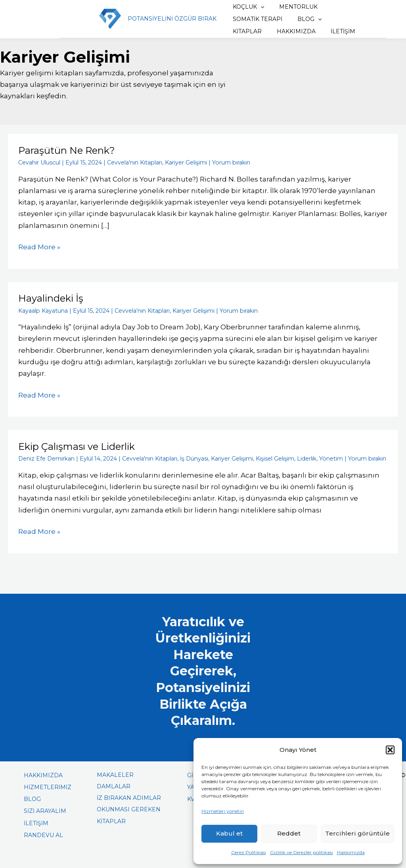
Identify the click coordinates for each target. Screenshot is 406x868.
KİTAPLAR (340, 19)
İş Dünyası (194, 458)
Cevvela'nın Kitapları (134, 162)
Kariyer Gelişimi (186, 162)
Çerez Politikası (249, 852)
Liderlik (306, 458)
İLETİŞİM (291, 31)
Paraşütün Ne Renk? (67, 150)
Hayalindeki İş (51, 298)
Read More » (39, 246)
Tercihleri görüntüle (357, 833)
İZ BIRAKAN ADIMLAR (129, 797)
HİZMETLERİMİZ (48, 786)
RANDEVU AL (43, 834)
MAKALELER (115, 774)
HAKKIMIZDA (247, 31)
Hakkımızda (351, 852)
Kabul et (229, 833)
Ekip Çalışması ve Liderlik (77, 446)
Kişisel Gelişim (275, 458)
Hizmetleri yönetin (223, 811)
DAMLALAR (114, 785)
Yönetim (330, 458)
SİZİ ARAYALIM (45, 810)
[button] (390, 750)
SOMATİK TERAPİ (252, 19)
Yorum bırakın (230, 162)
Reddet (289, 833)
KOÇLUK (243, 7)
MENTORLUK (290, 7)
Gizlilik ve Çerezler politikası (302, 852)
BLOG (301, 19)
